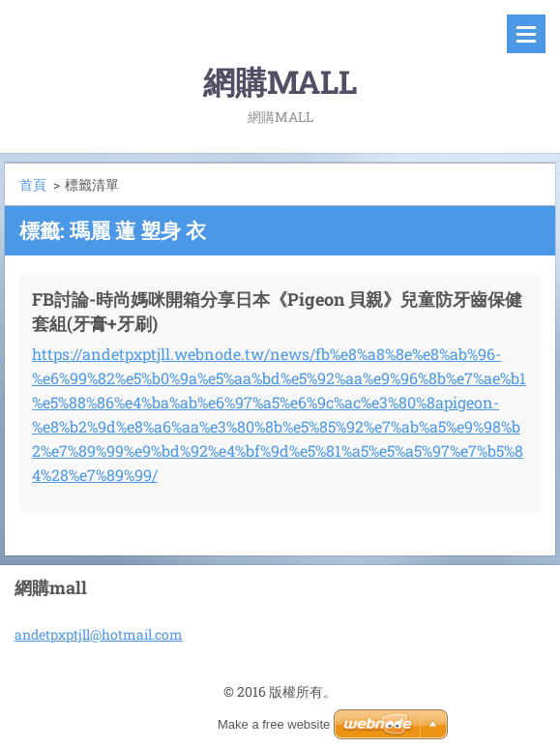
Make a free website (274, 724)
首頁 (33, 184)
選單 (526, 34)
